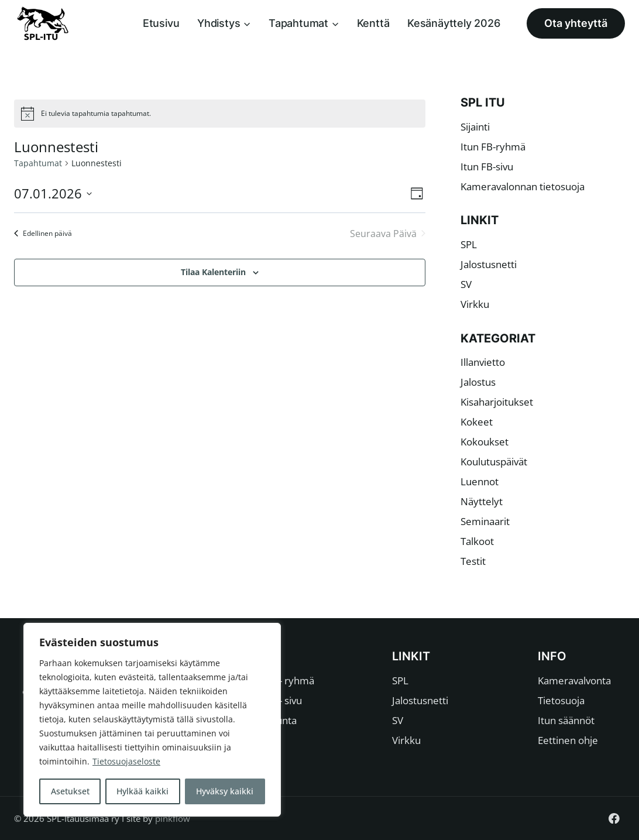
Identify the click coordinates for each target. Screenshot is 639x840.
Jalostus (478, 382)
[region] (152, 720)
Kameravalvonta (574, 680)
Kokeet (477, 422)
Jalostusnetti (489, 264)
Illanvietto (483, 362)
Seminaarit (485, 521)
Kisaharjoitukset (497, 402)
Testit (473, 561)
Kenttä (373, 23)
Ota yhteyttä (576, 23)
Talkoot (477, 541)
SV (466, 284)
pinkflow (173, 818)
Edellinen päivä (43, 233)
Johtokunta (272, 720)
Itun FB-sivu (487, 167)
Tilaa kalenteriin (213, 272)
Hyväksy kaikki (225, 791)
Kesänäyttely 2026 (454, 23)
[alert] (220, 114)
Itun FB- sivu (274, 700)
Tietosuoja (561, 700)
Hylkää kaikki (143, 791)
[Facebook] (614, 818)
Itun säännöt (566, 720)
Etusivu (161, 23)
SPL (469, 244)
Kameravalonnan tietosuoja (523, 186)
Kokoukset (485, 442)
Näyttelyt (482, 501)
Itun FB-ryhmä (493, 147)
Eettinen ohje (568, 740)
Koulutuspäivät (494, 462)
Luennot (480, 481)
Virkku (475, 304)
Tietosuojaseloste (126, 762)
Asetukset (70, 791)
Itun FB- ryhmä (281, 680)
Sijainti (475, 127)
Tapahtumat (38, 163)
